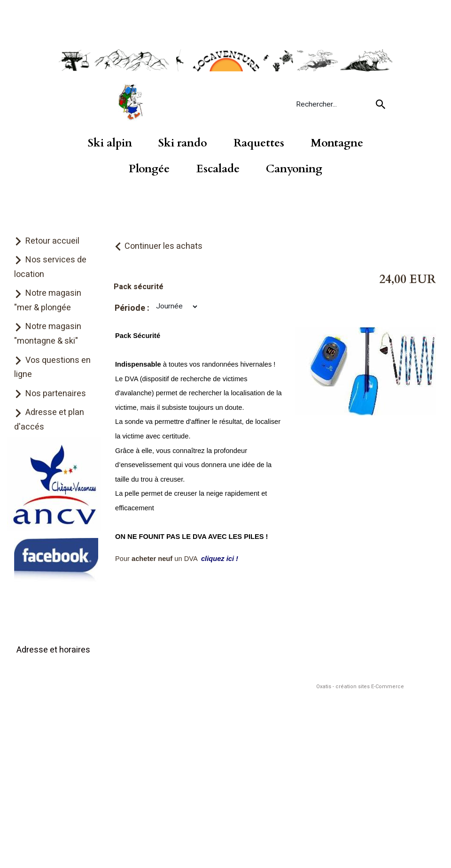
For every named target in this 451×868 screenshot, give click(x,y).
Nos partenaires (56, 394)
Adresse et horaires (53, 650)
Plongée (149, 169)
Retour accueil (52, 241)
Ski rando (183, 143)
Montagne (337, 143)
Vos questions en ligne (52, 368)
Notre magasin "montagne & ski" (48, 334)
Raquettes (259, 143)
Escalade (218, 169)
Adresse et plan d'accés (49, 420)
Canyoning (294, 169)
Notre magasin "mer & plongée (48, 300)
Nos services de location (50, 267)
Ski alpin (110, 143)
